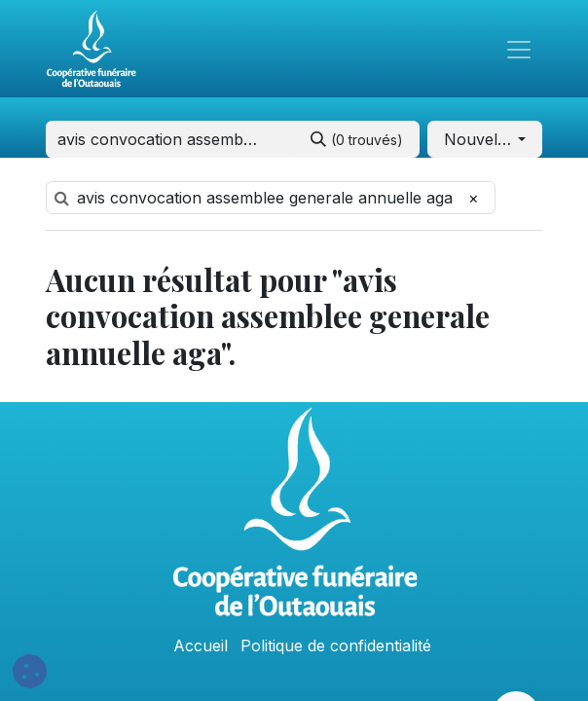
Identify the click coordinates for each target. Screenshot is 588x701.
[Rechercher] (357, 139)
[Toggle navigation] (519, 49)
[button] (485, 139)
